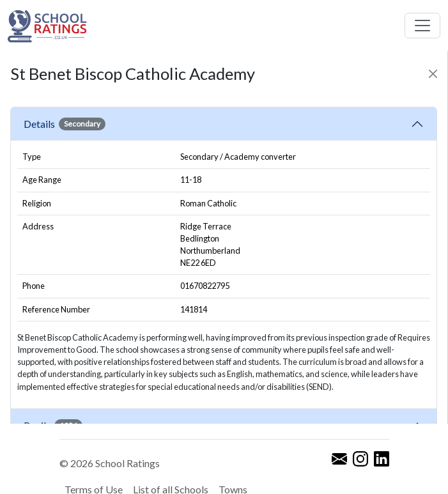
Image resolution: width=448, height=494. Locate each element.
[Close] (433, 74)
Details (65, 124)
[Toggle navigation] (422, 26)
